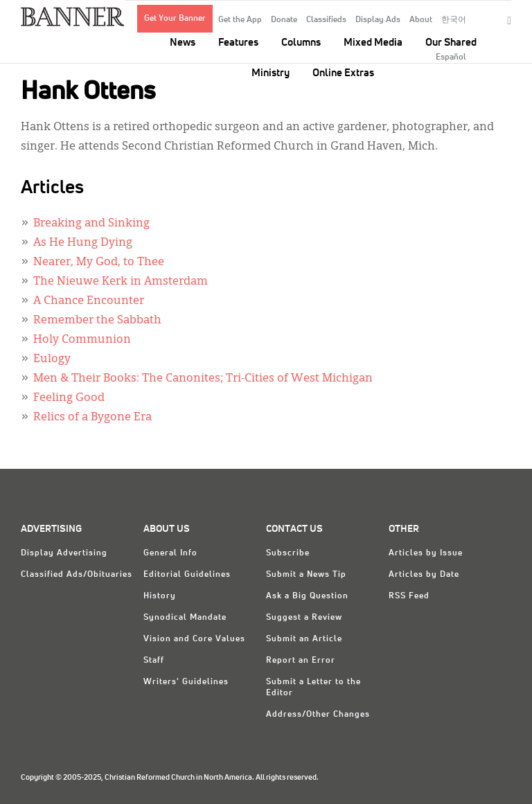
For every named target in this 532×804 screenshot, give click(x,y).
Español (451, 57)
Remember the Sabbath (97, 321)
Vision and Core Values (194, 639)
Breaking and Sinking (91, 224)
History (160, 596)
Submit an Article (304, 639)
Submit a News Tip (306, 575)
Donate (284, 20)
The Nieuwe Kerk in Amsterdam (121, 282)
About (421, 20)
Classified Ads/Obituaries (77, 575)
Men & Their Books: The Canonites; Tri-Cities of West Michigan (203, 379)
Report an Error (301, 661)
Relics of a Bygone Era (92, 418)
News (183, 43)
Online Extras (343, 73)
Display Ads (378, 20)
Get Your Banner (175, 19)
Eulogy (52, 359)
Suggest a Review (304, 618)
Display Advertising (64, 553)
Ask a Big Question (307, 596)
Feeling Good (69, 398)
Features (238, 43)
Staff (154, 661)
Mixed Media (373, 43)
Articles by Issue (426, 553)
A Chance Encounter (89, 301)
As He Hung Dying (83, 243)
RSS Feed (409, 596)
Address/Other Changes (318, 715)
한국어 (454, 20)
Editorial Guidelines (187, 575)
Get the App (240, 20)
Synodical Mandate (185, 618)
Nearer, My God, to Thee (99, 262)
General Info (170, 553)
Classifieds (326, 20)
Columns (301, 43)
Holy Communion (82, 340)
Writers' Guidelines (186, 682)
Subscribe (288, 553)
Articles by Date (424, 575)
